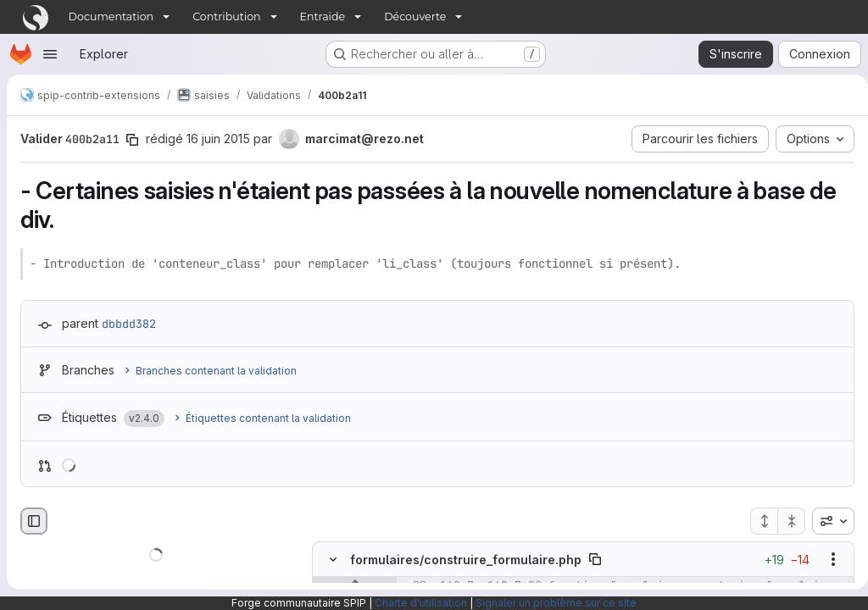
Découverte (415, 17)
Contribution (226, 17)
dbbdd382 (129, 324)
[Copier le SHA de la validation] (132, 140)
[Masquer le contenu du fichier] (333, 559)
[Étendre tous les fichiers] (757, 521)
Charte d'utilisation (421, 603)
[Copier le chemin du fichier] (595, 559)
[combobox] (826, 521)
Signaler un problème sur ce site (556, 603)
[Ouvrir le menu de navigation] (50, 54)
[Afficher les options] (826, 559)
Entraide (323, 17)
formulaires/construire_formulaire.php (466, 560)
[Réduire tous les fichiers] (785, 521)
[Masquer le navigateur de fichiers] (34, 521)
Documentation (111, 17)
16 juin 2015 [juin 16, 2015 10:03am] (218, 139)
